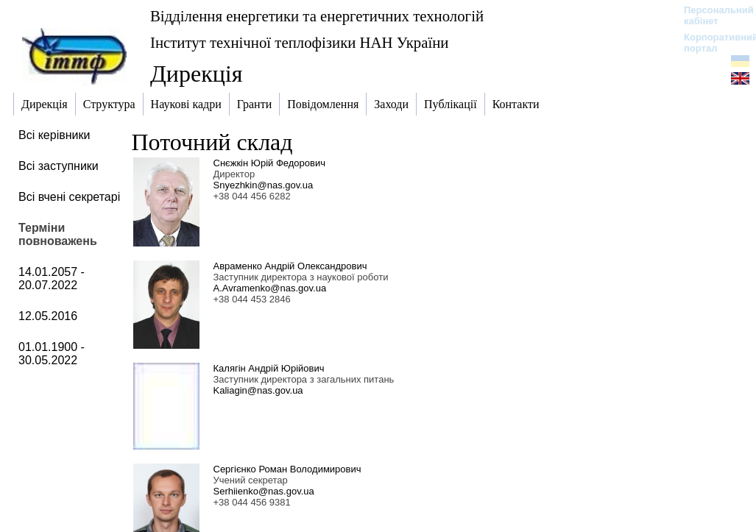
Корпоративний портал (711, 43)
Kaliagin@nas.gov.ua (258, 390)
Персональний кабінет (711, 15)
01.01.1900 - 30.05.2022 (52, 354)
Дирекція (196, 74)
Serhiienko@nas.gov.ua (264, 491)
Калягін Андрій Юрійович (269, 368)
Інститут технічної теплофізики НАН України (300, 42)
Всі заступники (59, 166)
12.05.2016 (48, 316)
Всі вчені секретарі (69, 197)
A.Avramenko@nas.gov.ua (270, 288)
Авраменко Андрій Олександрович (290, 266)
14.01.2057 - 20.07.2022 (52, 279)
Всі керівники (54, 135)
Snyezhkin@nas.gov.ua (264, 185)
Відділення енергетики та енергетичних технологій (317, 16)
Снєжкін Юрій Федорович (269, 163)
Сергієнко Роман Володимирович (287, 469)
